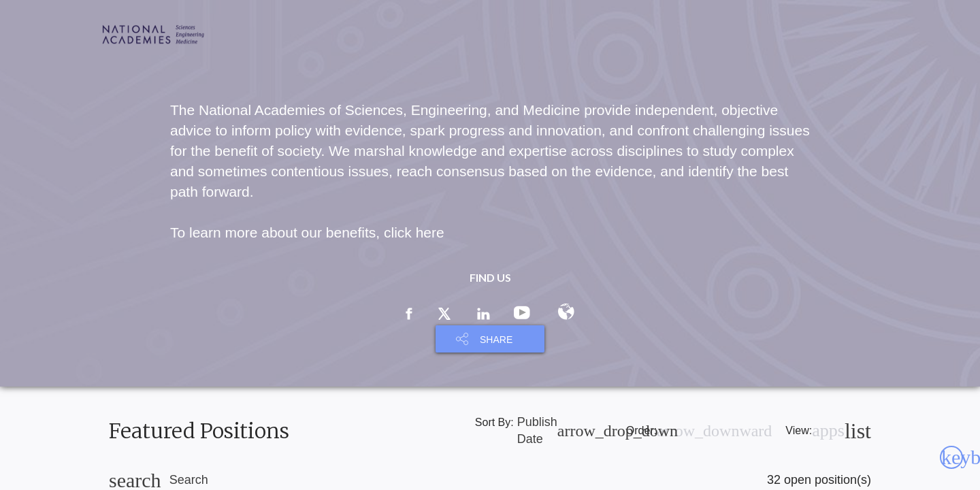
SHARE (496, 340)
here (430, 232)
